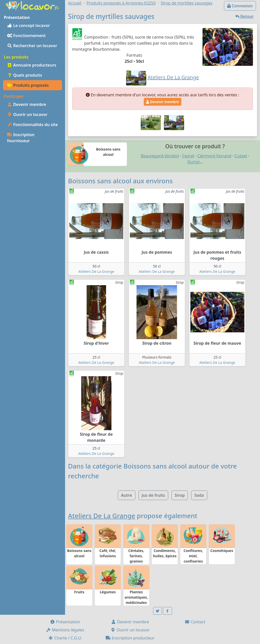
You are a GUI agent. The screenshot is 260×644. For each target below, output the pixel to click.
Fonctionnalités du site (32, 125)
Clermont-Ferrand (214, 156)
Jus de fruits (153, 495)
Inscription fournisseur (21, 138)
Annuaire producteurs (32, 65)
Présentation (65, 622)
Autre (126, 495)
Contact (195, 622)
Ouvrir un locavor (27, 114)
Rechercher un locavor (32, 46)
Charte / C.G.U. (65, 638)
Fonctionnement (26, 36)
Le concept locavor (28, 25)
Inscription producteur (130, 638)
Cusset (241, 156)
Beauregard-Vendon (160, 156)
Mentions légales (65, 630)
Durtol (193, 162)
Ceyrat (188, 156)
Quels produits (25, 75)
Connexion (240, 6)
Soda (199, 495)
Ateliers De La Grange (96, 271)
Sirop (180, 495)
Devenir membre (27, 104)
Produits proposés (28, 85)
